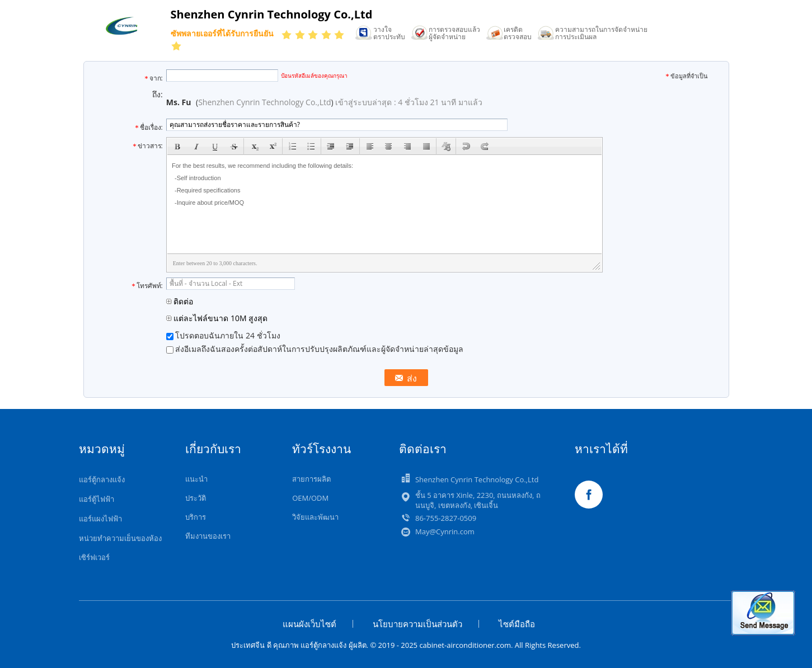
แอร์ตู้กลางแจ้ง (102, 479)
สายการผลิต (311, 479)
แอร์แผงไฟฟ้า (100, 519)
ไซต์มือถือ (517, 624)
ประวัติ (196, 498)
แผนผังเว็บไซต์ (309, 624)
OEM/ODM (310, 498)
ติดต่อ (180, 301)
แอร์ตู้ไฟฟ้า (97, 499)
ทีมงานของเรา (208, 536)
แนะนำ (196, 479)
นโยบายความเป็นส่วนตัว (417, 624)
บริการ (196, 517)
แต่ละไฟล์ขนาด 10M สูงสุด (217, 318)
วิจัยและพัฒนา (315, 517)
